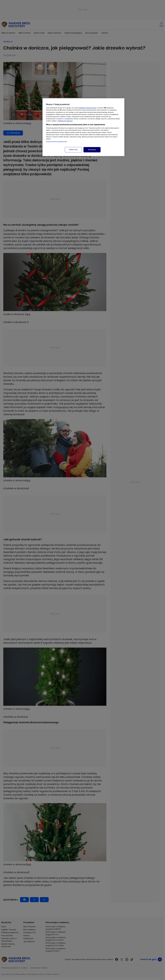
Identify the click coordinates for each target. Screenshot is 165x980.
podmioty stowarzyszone (88, 108)
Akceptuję (92, 150)
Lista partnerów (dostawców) (57, 142)
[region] (83, 127)
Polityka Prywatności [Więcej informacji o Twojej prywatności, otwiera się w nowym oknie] (65, 121)
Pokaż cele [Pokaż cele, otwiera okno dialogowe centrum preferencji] (73, 150)
